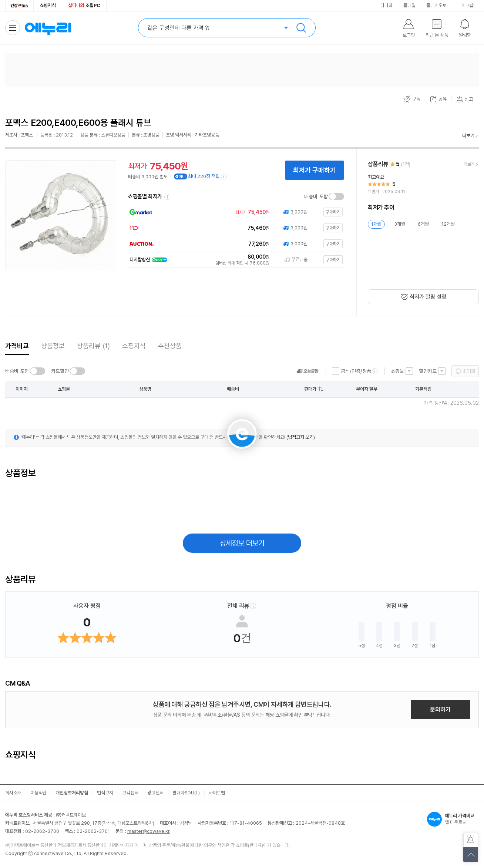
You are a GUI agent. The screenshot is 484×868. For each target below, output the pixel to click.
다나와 (386, 5)
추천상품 (170, 346)
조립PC (84, 5)
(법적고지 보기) (301, 437)
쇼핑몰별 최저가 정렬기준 (167, 197)
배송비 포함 (316, 196)
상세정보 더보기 (242, 543)
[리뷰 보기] (423, 185)
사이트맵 (217, 793)
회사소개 (13, 793)
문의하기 (440, 709)
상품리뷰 (93, 346)
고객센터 (130, 793)
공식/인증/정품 (356, 371)
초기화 (469, 371)
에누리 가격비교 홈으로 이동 (48, 28)
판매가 (310, 389)
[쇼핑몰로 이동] (235, 212)
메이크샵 (465, 5)
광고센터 (155, 793)
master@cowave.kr (149, 831)
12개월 (448, 224)
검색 (301, 28)
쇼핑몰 (397, 371)
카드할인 (60, 371)
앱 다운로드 (453, 819)
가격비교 (17, 346)
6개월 (423, 224)
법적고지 (105, 793)
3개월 (400, 224)
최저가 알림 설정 (428, 297)
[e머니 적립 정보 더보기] (224, 176)
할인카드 (428, 371)
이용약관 (38, 793)
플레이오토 (436, 5)
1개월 (376, 224)
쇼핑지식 (48, 5)
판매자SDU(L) (186, 793)
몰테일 (409, 5)
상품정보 (53, 346)
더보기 (468, 136)
